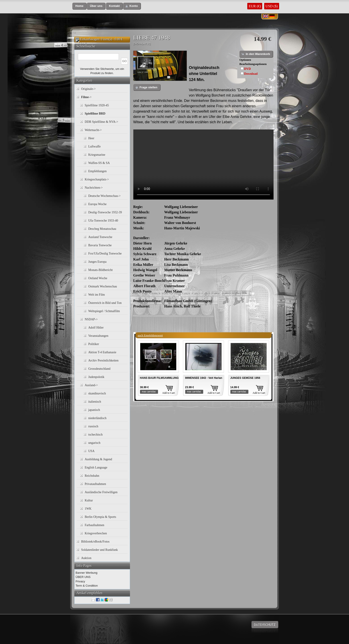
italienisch (95, 402)
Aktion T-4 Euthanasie (102, 352)
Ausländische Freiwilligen (101, 492)
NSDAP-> (91, 319)
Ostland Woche (98, 278)
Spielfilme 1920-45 (97, 105)
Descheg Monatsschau (102, 229)
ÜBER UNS (83, 577)
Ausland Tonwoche (100, 237)
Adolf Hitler (96, 328)
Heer (91, 138)
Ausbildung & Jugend (98, 459)
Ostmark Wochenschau (103, 286)
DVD (248, 69)
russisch (93, 426)
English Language (96, 467)
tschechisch (96, 435)
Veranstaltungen (98, 336)
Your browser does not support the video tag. (203, 165)
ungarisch (94, 443)
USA (91, 451)
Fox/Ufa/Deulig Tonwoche (105, 253)
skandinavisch (97, 393)
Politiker (94, 344)
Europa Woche (97, 204)
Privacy (80, 581)
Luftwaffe (95, 146)
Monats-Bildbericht (101, 270)
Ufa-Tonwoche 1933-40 (103, 221)
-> (86, 97)
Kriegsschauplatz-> (97, 179)
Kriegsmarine (97, 155)
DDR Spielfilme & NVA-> (101, 122)
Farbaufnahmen (95, 525)
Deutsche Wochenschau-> (104, 196)
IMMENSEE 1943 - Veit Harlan (204, 378)
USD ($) (272, 6)
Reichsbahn (92, 476)
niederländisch (97, 418)
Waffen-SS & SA (99, 163)
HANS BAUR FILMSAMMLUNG (159, 378)
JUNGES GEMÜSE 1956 (245, 378)
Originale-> (88, 89)
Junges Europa (97, 262)
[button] (79, 6)
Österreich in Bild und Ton (105, 303)
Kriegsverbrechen (96, 533)
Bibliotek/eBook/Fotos (95, 542)
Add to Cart (169, 393)
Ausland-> (91, 385)
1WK (88, 509)
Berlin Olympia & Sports (100, 517)
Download (251, 74)
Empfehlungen (97, 171)
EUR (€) (255, 6)
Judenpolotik (96, 377)
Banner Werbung (87, 573)
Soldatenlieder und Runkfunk (100, 550)
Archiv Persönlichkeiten (103, 360)
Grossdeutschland (99, 369)
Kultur (89, 500)
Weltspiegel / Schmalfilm (104, 311)
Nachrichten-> (94, 188)
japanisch (94, 410)
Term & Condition (87, 586)
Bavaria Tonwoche (100, 245)
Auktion (86, 558)
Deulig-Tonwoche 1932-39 (105, 212)
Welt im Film (97, 295)
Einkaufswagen (90, 39)
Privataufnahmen (95, 484)
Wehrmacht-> (93, 130)
